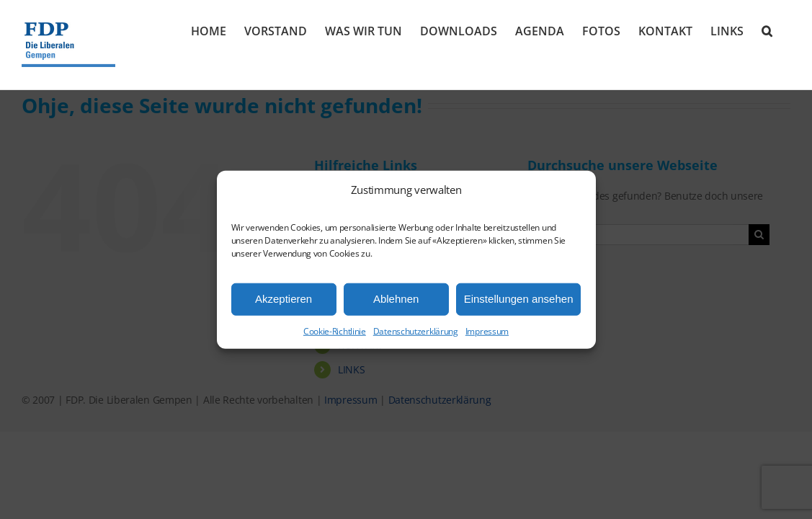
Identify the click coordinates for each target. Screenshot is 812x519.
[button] (785, 30)
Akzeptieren (284, 299)
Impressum (487, 331)
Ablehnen (396, 299)
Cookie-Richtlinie (335, 331)
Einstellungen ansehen (519, 299)
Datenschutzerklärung (416, 331)
